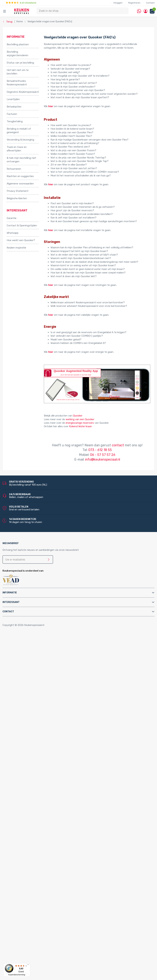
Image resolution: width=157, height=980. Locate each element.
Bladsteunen (21, 750)
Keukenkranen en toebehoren (24, 729)
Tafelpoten (20, 664)
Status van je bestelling (20, 63)
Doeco (17, 951)
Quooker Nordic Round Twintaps (39, 826)
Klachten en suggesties (20, 176)
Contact (150, 3)
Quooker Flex (21, 793)
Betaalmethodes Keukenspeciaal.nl (17, 83)
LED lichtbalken (29, 894)
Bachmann (20, 941)
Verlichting (13, 869)
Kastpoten (20, 650)
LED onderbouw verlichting (36, 905)
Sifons (17, 779)
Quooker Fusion (22, 808)
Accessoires (14, 642)
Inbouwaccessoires (24, 646)
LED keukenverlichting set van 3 (39, 880)
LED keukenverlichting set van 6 (39, 890)
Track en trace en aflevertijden (17, 149)
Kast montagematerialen (28, 768)
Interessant (11, 602)
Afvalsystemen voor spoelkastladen (34, 682)
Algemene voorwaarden (20, 184)
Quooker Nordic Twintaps (28, 822)
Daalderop (19, 948)
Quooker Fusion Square (33, 815)
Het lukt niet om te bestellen (18, 72)
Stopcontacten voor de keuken (31, 919)
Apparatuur (13, 689)
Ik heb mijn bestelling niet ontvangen (21, 160)
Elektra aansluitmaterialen (28, 757)
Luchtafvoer (21, 772)
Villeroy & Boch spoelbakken (29, 861)
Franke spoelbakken (25, 858)
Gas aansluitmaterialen (26, 761)
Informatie (10, 593)
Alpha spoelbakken (24, 865)
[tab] (78, 593)
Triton (24, 718)
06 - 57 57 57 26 (103, 455)
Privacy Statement (18, 191)
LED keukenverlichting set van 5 (39, 887)
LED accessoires (30, 915)
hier (51, 106)
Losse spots (27, 898)
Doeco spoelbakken (25, 847)
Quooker (78, 416)
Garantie (12, 218)
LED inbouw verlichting (33, 901)
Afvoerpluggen (22, 747)
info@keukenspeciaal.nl (103, 459)
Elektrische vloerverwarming (29, 700)
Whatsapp (13, 233)
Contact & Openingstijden (22, 226)
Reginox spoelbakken (26, 851)
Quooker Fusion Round (33, 811)
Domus (17, 959)
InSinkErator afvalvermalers (29, 686)
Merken (11, 930)
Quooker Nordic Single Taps (29, 833)
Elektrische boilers (24, 696)
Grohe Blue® (21, 704)
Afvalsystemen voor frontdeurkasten (35, 675)
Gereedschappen (23, 765)
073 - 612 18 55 (100, 450)
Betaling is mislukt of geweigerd (19, 131)
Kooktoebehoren (23, 653)
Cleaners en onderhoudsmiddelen (33, 754)
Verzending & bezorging (20, 140)
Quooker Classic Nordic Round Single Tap (37, 840)
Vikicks (17, 725)
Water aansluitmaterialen (28, 782)
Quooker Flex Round (32, 797)
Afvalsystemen (15, 668)
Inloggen (118, 3)
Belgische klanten (17, 198)
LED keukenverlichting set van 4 (39, 883)
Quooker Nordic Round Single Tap (39, 836)
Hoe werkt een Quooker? (21, 240)
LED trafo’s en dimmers (34, 912)
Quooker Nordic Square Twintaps (39, 829)
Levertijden (13, 99)
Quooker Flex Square (32, 800)
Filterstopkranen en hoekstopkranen (34, 739)
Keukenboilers (21, 707)
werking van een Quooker (80, 419)
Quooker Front (22, 804)
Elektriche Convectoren (27, 693)
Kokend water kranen (26, 711)
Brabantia (19, 944)
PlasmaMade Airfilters (26, 721)
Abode (17, 933)
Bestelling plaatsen (18, 44)
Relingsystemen (23, 657)
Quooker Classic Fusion (33, 818)
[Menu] (28, 965)
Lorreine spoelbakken (26, 854)
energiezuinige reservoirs (80, 423)
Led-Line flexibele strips (34, 908)
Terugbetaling (15, 121)
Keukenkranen (21, 732)
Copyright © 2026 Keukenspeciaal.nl (23, 625)
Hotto (24, 714)
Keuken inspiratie (16, 248)
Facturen (12, 114)
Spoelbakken (14, 844)
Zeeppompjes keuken (26, 736)
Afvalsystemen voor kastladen (31, 678)
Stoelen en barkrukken (26, 660)
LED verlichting (22, 872)
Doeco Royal (21, 955)
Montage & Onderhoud (20, 743)
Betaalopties (14, 107)
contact (118, 445)
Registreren (134, 3)
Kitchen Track (21, 926)
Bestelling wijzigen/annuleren (17, 54)
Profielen (18, 775)
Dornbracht (20, 962)
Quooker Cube (21, 790)
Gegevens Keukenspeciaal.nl (23, 92)
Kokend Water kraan (81, 426)
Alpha (17, 937)
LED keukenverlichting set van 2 (39, 876)
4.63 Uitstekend (21, 3)
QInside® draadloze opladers (30, 923)
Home (11, 639)
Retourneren (14, 169)
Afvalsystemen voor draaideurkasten (35, 671)
